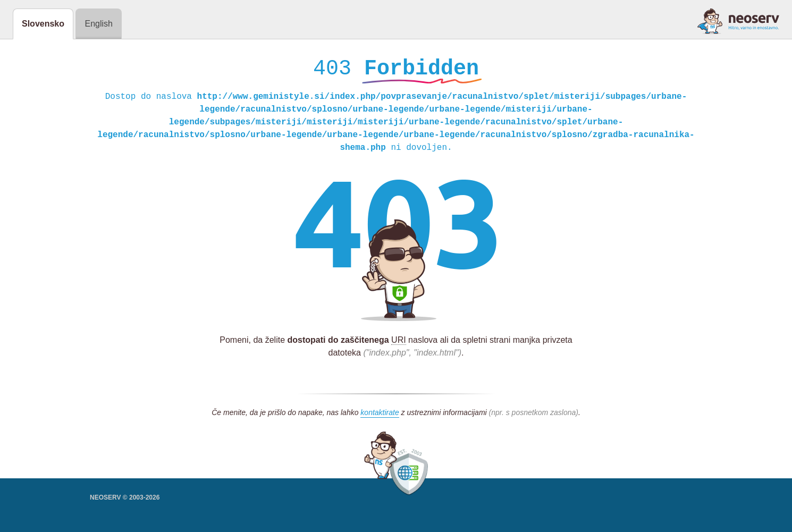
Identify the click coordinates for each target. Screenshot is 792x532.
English (98, 24)
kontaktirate (380, 415)
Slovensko (43, 24)
